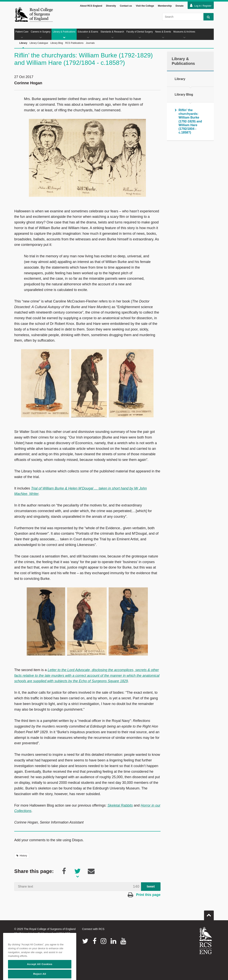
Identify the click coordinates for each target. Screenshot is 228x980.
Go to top (209, 914)
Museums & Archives (184, 34)
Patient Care (22, 34)
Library (23, 45)
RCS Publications (74, 43)
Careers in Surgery (41, 34)
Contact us (126, 6)
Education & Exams (88, 34)
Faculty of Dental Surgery (140, 34)
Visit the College (145, 6)
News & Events (163, 34)
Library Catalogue (39, 43)
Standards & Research (112, 34)
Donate (180, 6)
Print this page (144, 895)
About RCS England (91, 6)
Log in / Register (201, 5)
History (22, 856)
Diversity (111, 6)
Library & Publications (64, 34)
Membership (165, 6)
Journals (90, 43)
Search (207, 17)
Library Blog (57, 43)
